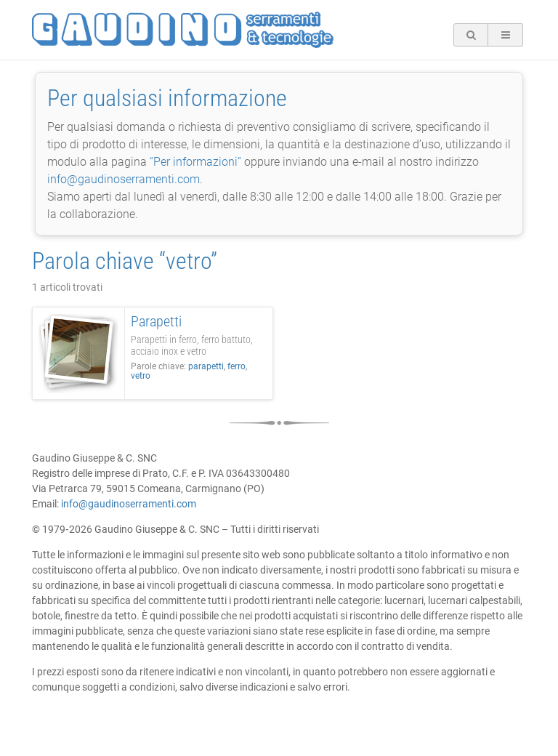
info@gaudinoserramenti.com (124, 179)
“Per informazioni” (195, 162)
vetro (141, 376)
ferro (236, 366)
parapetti (206, 366)
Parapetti (156, 321)
